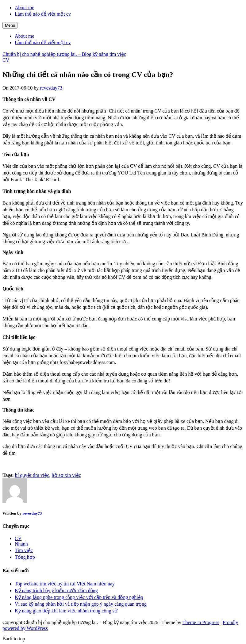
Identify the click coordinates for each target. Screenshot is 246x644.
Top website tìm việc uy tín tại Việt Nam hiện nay (65, 584)
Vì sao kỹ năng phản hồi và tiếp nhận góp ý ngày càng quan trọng (81, 604)
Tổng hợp (25, 557)
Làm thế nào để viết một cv (43, 14)
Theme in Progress (201, 622)
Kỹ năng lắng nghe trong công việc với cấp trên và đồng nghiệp (79, 597)
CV (6, 60)
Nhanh (21, 544)
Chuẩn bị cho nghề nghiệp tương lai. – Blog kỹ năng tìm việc (64, 54)
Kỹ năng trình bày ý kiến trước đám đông (56, 590)
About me (25, 8)
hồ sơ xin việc (66, 475)
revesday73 (51, 88)
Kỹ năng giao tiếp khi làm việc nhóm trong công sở (66, 611)
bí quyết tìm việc (32, 475)
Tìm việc (24, 550)
